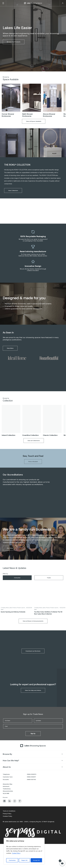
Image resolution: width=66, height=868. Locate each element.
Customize (12, 860)
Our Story (10, 553)
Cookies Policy (7, 816)
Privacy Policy (7, 814)
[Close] (43, 839)
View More (10, 353)
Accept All (36, 860)
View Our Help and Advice (33, 695)
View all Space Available (34, 126)
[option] (11, 106)
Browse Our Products (14, 42)
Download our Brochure (33, 656)
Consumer (17, 583)
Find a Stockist (33, 467)
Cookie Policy (16, 853)
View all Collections (34, 446)
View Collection (13, 196)
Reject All (24, 860)
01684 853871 (31, 777)
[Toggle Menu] (3, 3)
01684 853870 (32, 774)
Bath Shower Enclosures (28, 120)
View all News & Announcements (33, 626)
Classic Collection (50, 440)
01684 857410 (31, 779)
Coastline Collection (31, 440)
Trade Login (63, 3)
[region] (24, 851)
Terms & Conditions (9, 811)
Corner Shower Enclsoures (8, 120)
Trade (49, 583)
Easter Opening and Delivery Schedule (13, 617)
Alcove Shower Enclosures (49, 120)
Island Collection (9, 440)
